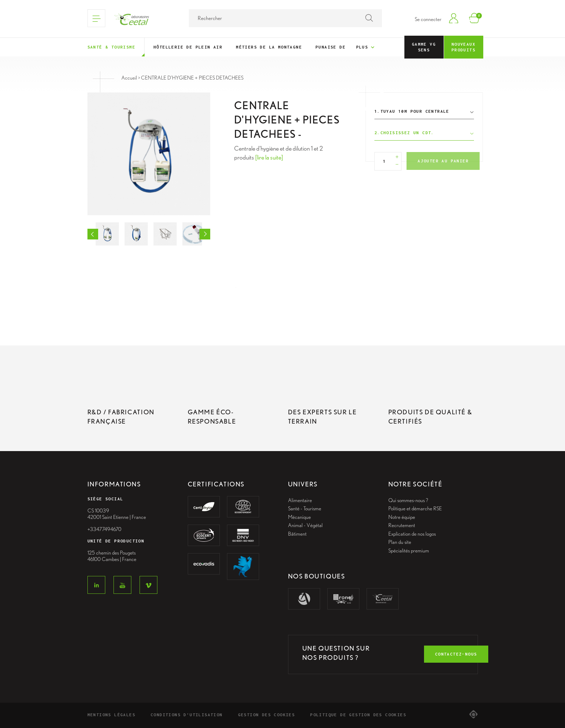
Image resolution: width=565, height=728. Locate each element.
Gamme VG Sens (424, 47)
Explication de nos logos (412, 534)
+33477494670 (104, 529)
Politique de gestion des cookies (358, 715)
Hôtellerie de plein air (188, 47)
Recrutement (402, 525)
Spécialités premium (409, 551)
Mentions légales (111, 715)
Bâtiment (297, 534)
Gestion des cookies (267, 715)
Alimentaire (300, 500)
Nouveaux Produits (463, 47)
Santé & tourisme (111, 47)
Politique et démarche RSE (415, 509)
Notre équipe (402, 517)
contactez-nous (456, 654)
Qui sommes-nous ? (408, 500)
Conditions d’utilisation (187, 715)
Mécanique (299, 517)
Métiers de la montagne (269, 47)
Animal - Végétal (305, 525)
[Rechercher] (285, 18)
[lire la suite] (269, 157)
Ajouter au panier (443, 161)
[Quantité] (385, 161)
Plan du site (400, 542)
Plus (366, 47)
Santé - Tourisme (305, 509)
